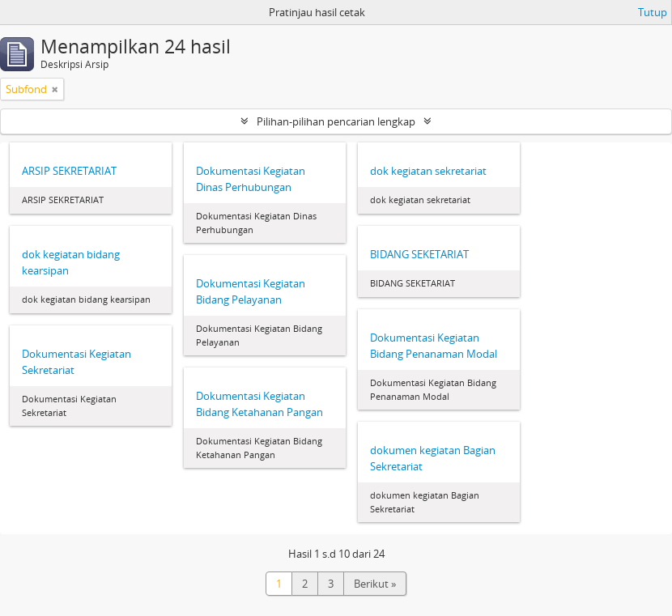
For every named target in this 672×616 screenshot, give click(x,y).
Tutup (653, 12)
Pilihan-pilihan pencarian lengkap (336, 121)
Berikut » (375, 584)
